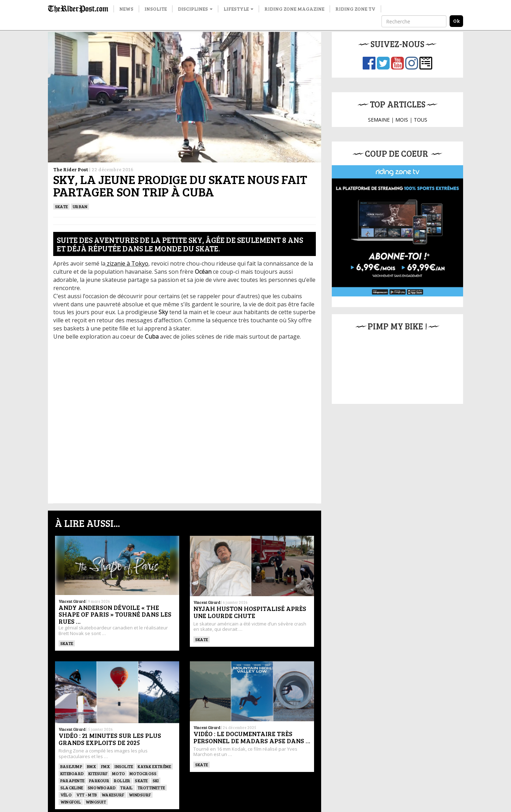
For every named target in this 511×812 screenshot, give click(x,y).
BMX (92, 766)
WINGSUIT (96, 802)
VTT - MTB (87, 795)
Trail (127, 788)
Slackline (72, 788)
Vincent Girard (72, 601)
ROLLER (122, 780)
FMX (106, 766)
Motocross (143, 773)
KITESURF (98, 773)
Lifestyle (238, 9)
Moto (119, 773)
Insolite (156, 9)
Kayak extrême (154, 766)
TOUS (421, 120)
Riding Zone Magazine (294, 9)
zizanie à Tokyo (127, 263)
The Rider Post (71, 169)
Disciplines (195, 9)
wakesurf (113, 795)
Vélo (66, 795)
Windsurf (140, 795)
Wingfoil (71, 802)
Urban (80, 206)
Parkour (99, 780)
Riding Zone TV (355, 9)
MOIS (402, 120)
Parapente (72, 780)
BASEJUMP (71, 766)
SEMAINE (379, 120)
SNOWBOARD (102, 788)
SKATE (61, 206)
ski (156, 780)
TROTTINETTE (152, 788)
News (126, 9)
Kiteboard (72, 773)
